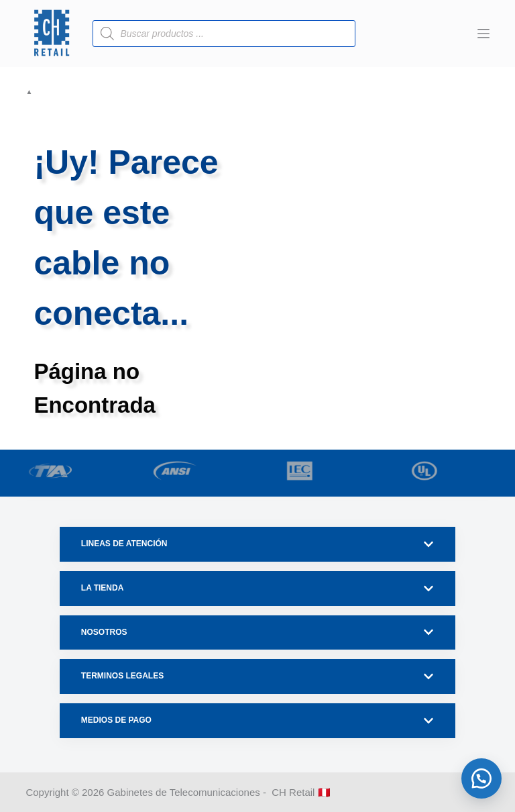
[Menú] (483, 34)
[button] (481, 778)
